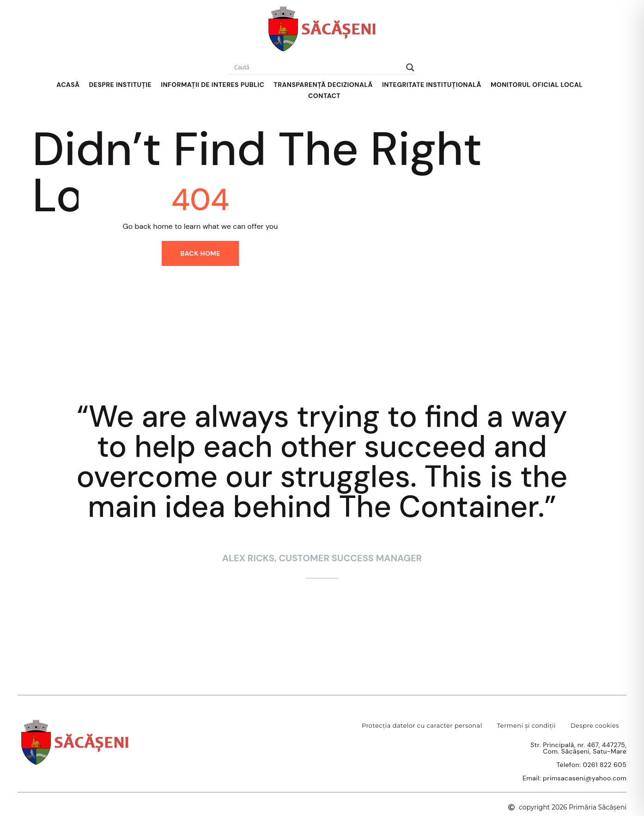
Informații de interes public (213, 85)
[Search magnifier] (410, 67)
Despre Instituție (120, 85)
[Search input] (318, 67)
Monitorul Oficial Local (537, 85)
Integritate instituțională (432, 85)
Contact (324, 96)
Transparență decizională (323, 85)
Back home (200, 253)
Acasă (68, 85)
